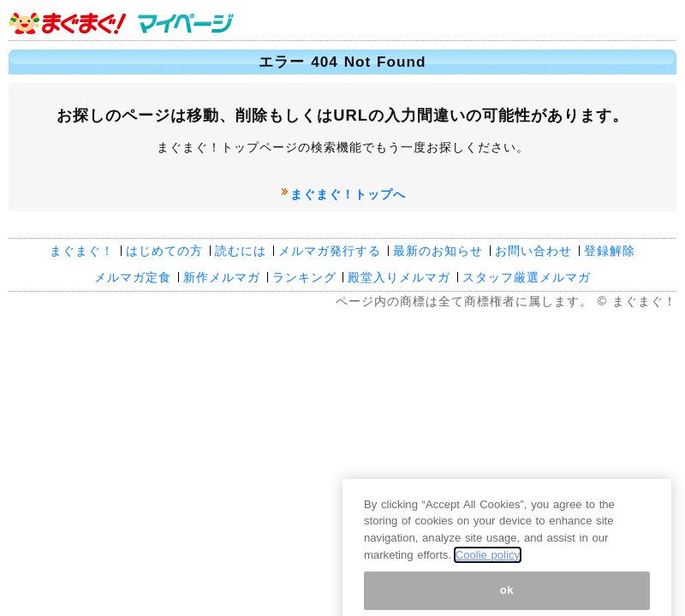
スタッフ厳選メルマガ (527, 277)
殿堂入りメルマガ (399, 277)
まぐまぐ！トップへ (348, 194)
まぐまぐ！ (82, 251)
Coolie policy (488, 563)
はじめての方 (164, 251)
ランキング (304, 277)
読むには (241, 251)
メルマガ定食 (133, 277)
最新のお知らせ (438, 251)
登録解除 (610, 251)
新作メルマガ (222, 277)
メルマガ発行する (330, 251)
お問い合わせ (533, 251)
